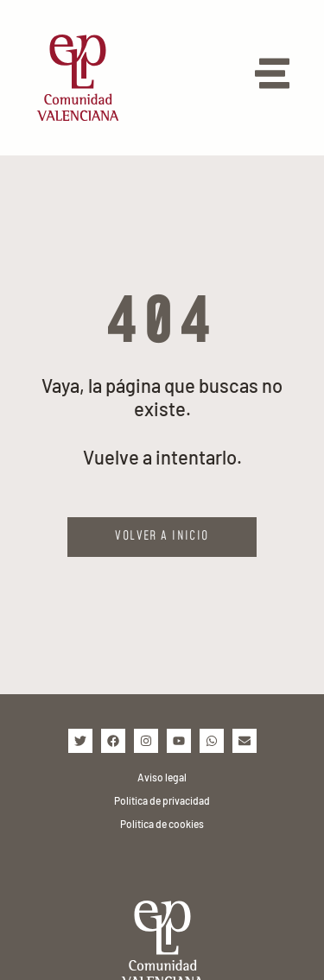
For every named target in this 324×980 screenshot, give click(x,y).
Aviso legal (162, 777)
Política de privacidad (162, 800)
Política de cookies (162, 824)
